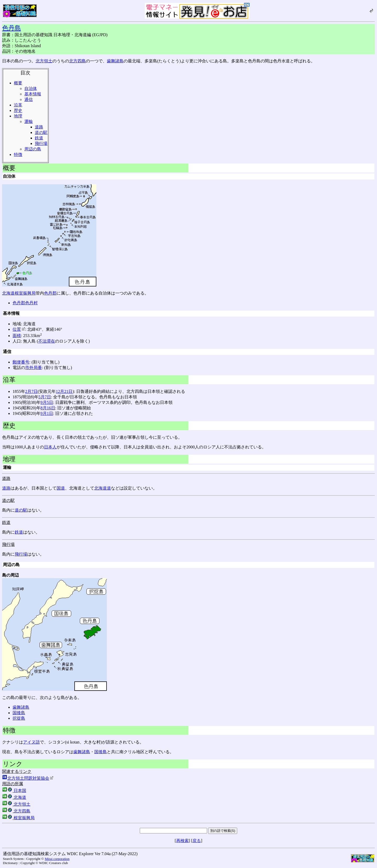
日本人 (50, 447)
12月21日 (64, 391)
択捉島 (19, 718)
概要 (18, 83)
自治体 (31, 88)
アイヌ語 (31, 742)
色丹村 (31, 303)
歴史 (18, 110)
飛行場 (41, 143)
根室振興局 (25, 293)
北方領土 (44, 61)
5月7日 (45, 397)
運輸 (29, 121)
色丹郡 (50, 293)
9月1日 (47, 413)
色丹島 (12, 28)
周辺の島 (33, 149)
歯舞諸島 (115, 61)
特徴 (18, 154)
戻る (197, 841)
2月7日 (31, 391)
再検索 (182, 841)
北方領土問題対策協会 (30, 778)
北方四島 (77, 61)
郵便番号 (21, 362)
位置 (19, 329)
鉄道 (39, 138)
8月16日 (48, 408)
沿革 (18, 105)
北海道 (8, 293)
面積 (17, 336)
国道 (61, 488)
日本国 (14, 791)
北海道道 (103, 488)
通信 (29, 99)
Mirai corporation (57, 859)
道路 (39, 127)
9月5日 (47, 402)
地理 (18, 116)
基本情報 (33, 94)
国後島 (19, 713)
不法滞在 (47, 341)
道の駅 (41, 132)
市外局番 (34, 368)
